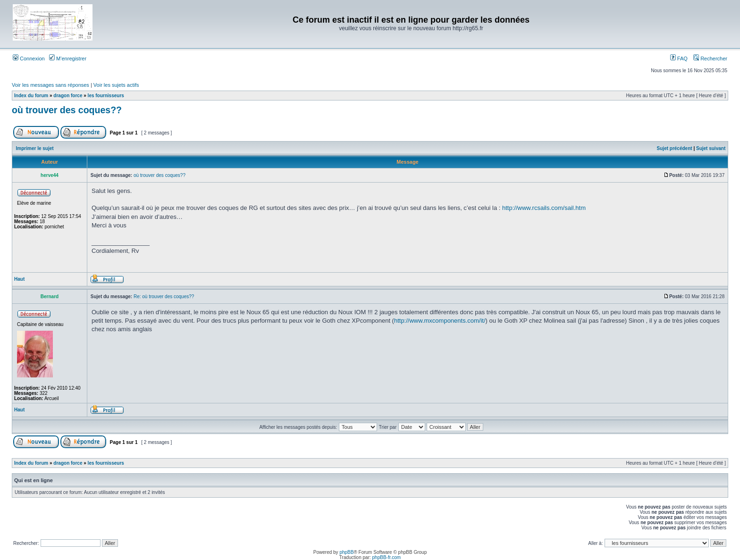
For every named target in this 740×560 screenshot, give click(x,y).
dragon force (68, 96)
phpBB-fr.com (387, 557)
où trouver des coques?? (67, 110)
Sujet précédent (675, 148)
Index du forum (31, 96)
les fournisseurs (106, 96)
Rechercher (710, 59)
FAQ (679, 59)
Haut (19, 279)
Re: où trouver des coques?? (164, 297)
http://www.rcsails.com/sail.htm (544, 208)
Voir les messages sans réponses (50, 85)
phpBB (346, 552)
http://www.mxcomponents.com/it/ (440, 321)
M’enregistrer (68, 59)
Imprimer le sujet (35, 148)
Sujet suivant (711, 148)
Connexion (29, 59)
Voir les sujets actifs (116, 85)
